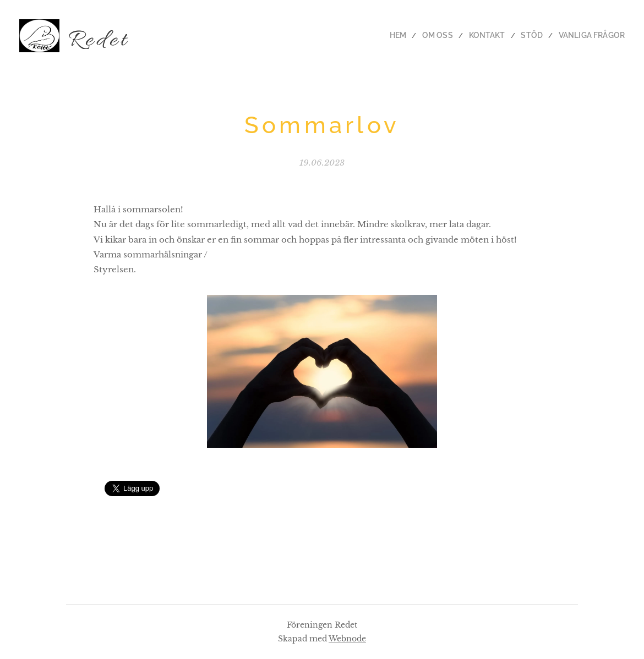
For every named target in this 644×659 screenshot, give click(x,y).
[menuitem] (417, 36)
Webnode (347, 639)
